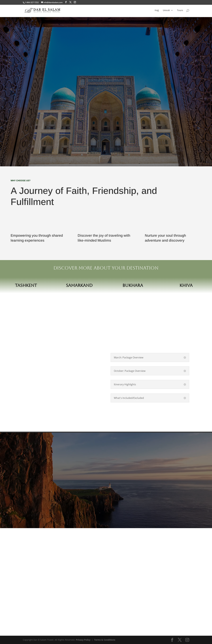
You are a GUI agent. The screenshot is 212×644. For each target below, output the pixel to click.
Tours (180, 10)
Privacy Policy (83, 640)
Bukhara (133, 285)
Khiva (186, 285)
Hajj (157, 10)
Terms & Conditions (105, 640)
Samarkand (79, 285)
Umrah (166, 10)
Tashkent (26, 285)
